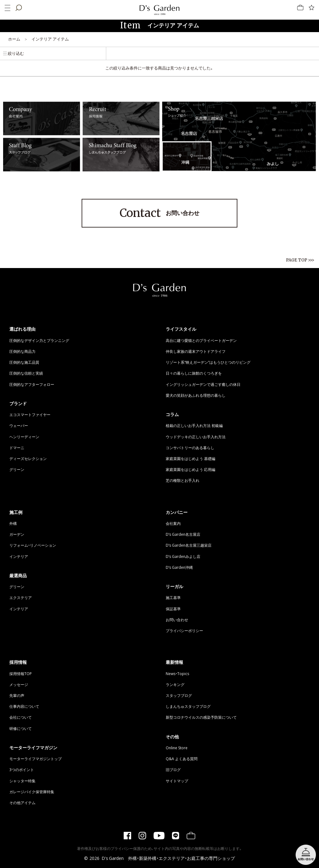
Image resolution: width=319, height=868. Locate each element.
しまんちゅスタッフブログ (188, 706)
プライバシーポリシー (184, 631)
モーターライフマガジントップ (36, 759)
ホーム (14, 39)
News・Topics (177, 674)
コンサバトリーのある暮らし (190, 448)
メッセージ (19, 684)
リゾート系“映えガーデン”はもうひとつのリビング (208, 362)
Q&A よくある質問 (182, 759)
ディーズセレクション (28, 458)
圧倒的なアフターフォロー (32, 384)
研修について (21, 728)
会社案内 (173, 523)
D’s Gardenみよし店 (183, 556)
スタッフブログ (179, 695)
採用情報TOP (21, 674)
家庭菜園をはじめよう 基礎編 (190, 458)
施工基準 (173, 597)
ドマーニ (17, 448)
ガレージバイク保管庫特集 (32, 792)
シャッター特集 (22, 781)
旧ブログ (173, 770)
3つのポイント (22, 770)
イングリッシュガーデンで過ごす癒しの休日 (203, 384)
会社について (21, 717)
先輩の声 (17, 695)
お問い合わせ (159, 213)
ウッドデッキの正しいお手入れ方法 (196, 437)
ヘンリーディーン (24, 437)
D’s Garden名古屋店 (183, 534)
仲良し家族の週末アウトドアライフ (196, 351)
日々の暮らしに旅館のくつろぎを (194, 373)
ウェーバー (19, 425)
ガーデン (17, 534)
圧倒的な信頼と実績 (26, 373)
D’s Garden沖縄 (179, 567)
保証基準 (173, 609)
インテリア (19, 556)
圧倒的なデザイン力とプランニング (39, 340)
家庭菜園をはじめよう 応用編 (190, 469)
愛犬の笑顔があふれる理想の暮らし (196, 395)
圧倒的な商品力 (22, 351)
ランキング (175, 684)
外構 (13, 523)
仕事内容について (24, 706)
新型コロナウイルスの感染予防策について (201, 717)
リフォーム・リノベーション (33, 545)
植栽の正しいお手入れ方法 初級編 (194, 425)
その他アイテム (22, 803)
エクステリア (21, 597)
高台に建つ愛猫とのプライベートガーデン (201, 340)
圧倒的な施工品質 (24, 362)
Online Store (177, 748)
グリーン (17, 469)
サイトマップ (177, 781)
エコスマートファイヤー (30, 415)
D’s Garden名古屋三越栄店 (189, 545)
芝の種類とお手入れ (183, 480)
